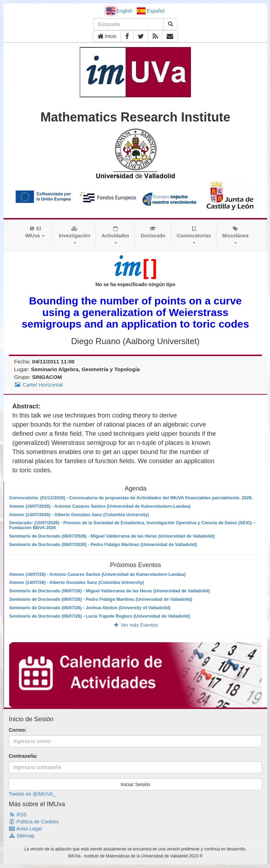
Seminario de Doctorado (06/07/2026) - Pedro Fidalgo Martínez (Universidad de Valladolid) (103, 545)
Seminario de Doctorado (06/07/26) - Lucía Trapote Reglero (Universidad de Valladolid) (99, 616)
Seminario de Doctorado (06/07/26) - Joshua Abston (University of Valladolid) (90, 608)
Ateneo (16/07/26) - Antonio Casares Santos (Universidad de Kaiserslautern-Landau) (97, 574)
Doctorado (153, 232)
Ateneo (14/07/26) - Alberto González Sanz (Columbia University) (77, 583)
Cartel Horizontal (38, 385)
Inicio (107, 36)
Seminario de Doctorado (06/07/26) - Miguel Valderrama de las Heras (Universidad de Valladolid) (110, 591)
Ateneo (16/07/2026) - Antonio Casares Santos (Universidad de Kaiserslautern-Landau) (100, 506)
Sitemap (22, 836)
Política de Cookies (34, 822)
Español (151, 11)
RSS (18, 815)
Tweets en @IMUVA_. (33, 794)
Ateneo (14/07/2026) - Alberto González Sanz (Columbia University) (79, 515)
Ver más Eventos (136, 625)
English (119, 11)
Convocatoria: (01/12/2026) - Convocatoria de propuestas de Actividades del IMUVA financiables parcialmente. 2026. (131, 498)
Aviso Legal (25, 829)
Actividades (115, 235)
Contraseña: (23, 756)
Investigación (74, 235)
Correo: (18, 730)
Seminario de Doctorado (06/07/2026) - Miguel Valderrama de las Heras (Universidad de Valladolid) (112, 536)
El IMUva (35, 232)
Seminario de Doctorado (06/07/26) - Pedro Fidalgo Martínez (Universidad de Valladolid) (101, 599)
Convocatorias (194, 235)
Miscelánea (235, 235)
